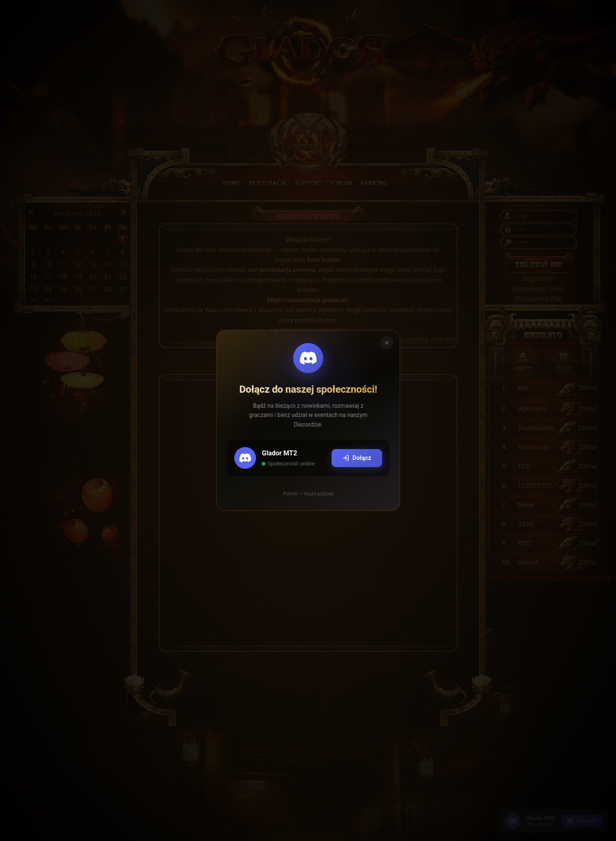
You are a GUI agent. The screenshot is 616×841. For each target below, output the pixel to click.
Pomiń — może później (308, 494)
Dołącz (356, 458)
